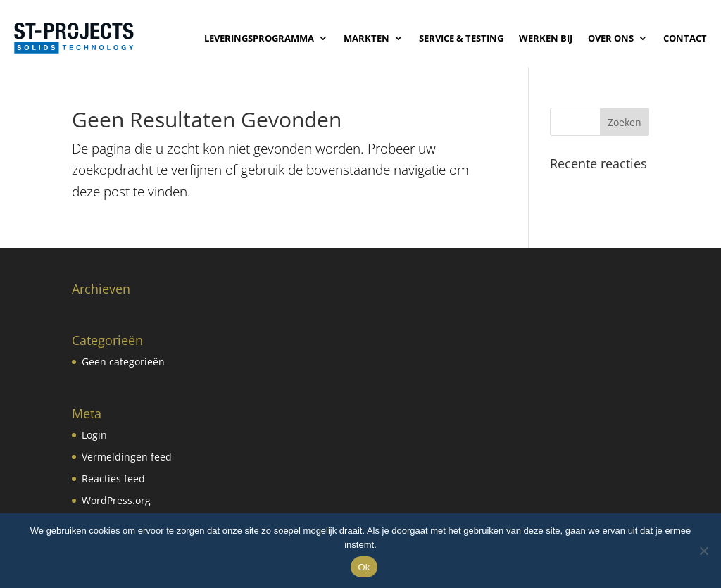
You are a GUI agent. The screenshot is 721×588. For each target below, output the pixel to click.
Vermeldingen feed (127, 457)
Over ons (611, 38)
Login (94, 435)
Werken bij (546, 38)
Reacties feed (113, 478)
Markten (366, 38)
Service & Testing (461, 38)
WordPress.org (116, 500)
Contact (685, 38)
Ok (364, 567)
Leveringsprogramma (259, 38)
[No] (703, 551)
